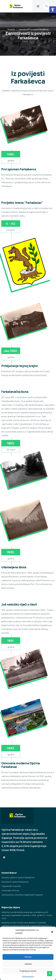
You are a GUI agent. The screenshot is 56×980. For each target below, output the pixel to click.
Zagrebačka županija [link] (11, 886)
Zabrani (28, 964)
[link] (53, 10)
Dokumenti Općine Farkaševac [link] (15, 882)
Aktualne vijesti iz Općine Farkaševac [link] (18, 877)
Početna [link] (11, 29)
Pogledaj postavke (28, 971)
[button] (52, 932)
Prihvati (28, 957)
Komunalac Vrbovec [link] (11, 890)
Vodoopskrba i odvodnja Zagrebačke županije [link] (22, 895)
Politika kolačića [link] (28, 977)
